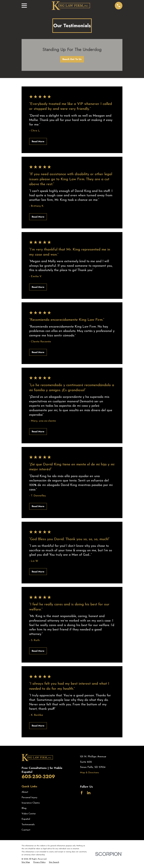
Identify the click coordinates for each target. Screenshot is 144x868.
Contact (26, 830)
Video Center (29, 814)
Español (26, 819)
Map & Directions (89, 773)
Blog (24, 808)
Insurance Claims (31, 803)
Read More (38, 141)
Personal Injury (29, 798)
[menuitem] (26, 862)
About (25, 792)
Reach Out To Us (72, 59)
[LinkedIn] (89, 793)
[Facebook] (82, 793)
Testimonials (28, 825)
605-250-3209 (38, 777)
